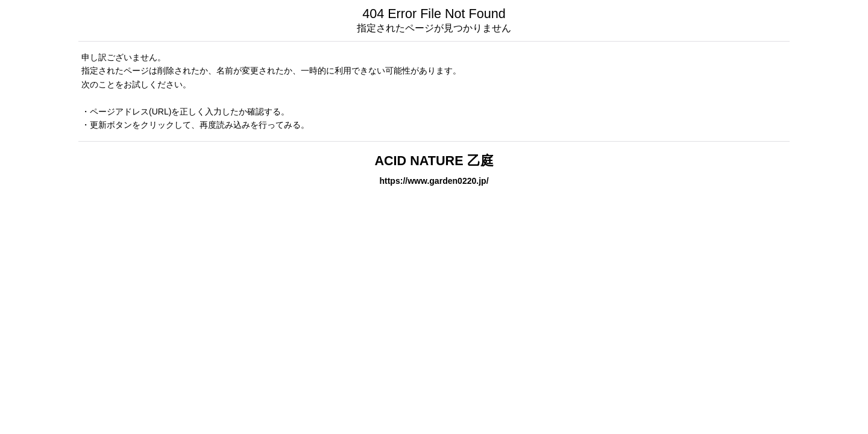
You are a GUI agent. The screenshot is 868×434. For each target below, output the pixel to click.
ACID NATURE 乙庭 (434, 161)
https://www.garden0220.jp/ (434, 181)
